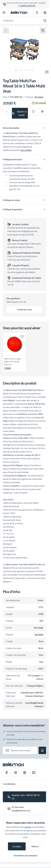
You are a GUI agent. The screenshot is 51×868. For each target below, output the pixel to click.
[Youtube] (34, 773)
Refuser (35, 846)
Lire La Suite (26, 150)
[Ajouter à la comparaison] (42, 112)
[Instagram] (16, 773)
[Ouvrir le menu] (4, 13)
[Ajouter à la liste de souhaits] (33, 112)
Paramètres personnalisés (25, 855)
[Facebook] (7, 773)
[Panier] (45, 13)
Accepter (17, 846)
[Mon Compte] (37, 13)
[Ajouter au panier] (20, 113)
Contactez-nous (25, 309)
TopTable (39, 97)
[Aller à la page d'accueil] (19, 13)
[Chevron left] (6, 30)
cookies (27, 827)
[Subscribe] (42, 750)
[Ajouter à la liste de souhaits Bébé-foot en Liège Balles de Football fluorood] (22, 337)
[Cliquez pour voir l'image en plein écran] (43, 30)
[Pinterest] (25, 773)
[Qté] (7, 112)
